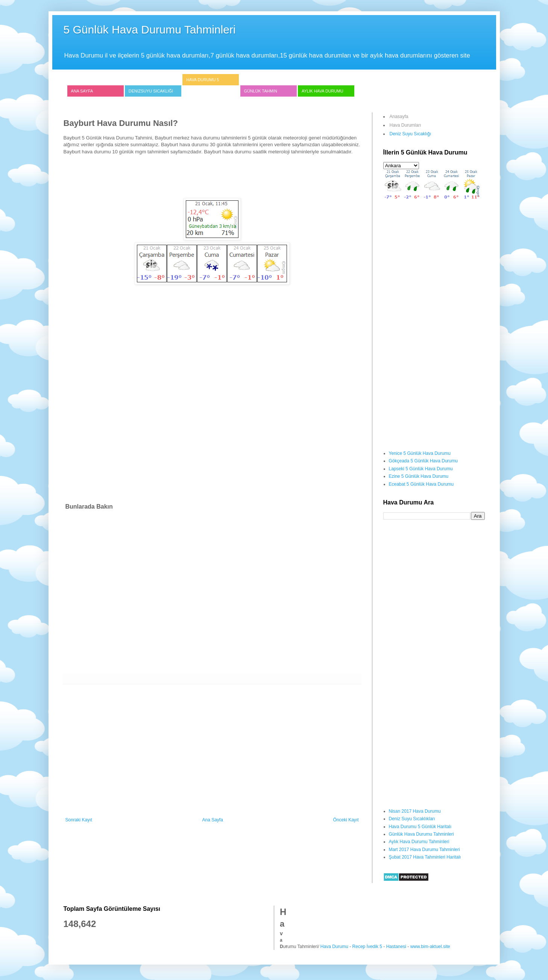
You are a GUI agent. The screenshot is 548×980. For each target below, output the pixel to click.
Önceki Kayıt (346, 820)
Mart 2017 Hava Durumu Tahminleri (424, 850)
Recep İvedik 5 (367, 947)
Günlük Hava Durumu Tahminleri (421, 834)
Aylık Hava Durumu (323, 91)
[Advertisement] (212, 179)
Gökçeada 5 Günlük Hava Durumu (423, 461)
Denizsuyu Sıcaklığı (151, 91)
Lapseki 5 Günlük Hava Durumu (421, 469)
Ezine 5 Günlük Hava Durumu (419, 476)
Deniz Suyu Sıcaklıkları (412, 819)
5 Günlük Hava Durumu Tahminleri (150, 30)
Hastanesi (396, 947)
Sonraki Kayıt (79, 820)
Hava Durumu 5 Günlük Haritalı (420, 827)
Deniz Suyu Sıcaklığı (411, 134)
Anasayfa (399, 117)
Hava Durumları (405, 125)
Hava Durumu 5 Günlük (203, 85)
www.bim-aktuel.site (430, 947)
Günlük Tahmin (261, 91)
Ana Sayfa (82, 91)
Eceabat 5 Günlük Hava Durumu (421, 484)
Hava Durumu (334, 947)
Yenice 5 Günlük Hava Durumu (420, 453)
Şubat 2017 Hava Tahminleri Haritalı (425, 857)
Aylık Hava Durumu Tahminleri (419, 842)
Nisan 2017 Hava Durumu (415, 811)
